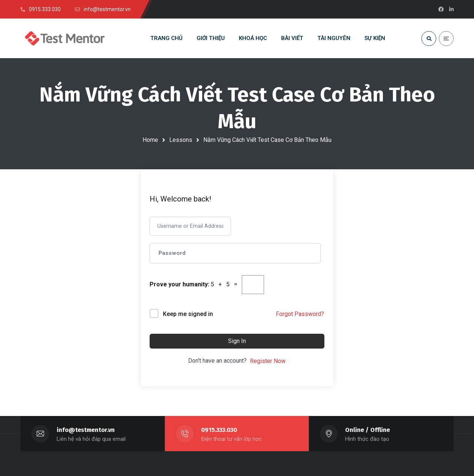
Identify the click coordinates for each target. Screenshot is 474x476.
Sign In (237, 341)
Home (150, 140)
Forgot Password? (300, 314)
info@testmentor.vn (86, 430)
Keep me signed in (188, 314)
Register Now (268, 361)
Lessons (181, 140)
